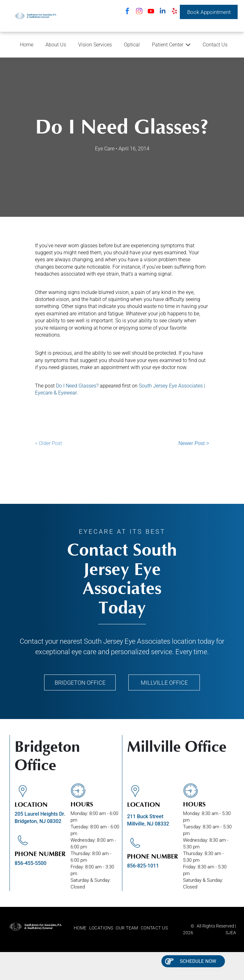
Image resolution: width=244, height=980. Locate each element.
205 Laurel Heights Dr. (40, 814)
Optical (132, 45)
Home (27, 45)
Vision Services (95, 45)
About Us (56, 45)
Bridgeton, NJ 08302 (38, 821)
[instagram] (139, 12)
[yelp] (174, 12)
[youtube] (151, 12)
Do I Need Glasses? (77, 386)
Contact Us (215, 45)
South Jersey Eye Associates (127, 641)
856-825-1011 (143, 866)
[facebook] (127, 12)
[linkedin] (163, 12)
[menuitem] (81, 928)
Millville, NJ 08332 (148, 824)
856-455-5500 (30, 863)
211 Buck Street (145, 816)
